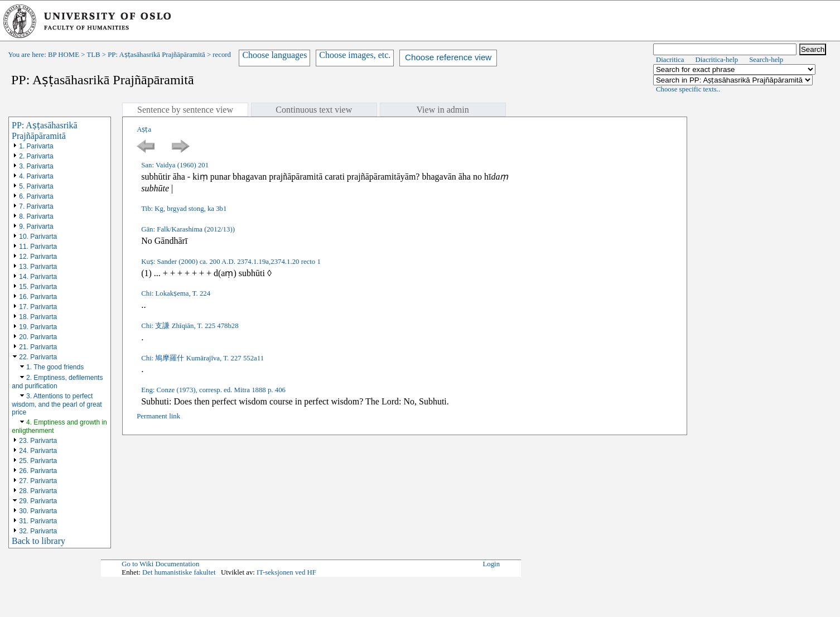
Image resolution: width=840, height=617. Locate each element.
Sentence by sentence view (185, 110)
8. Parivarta (36, 216)
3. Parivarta (36, 166)
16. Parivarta (38, 297)
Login (492, 564)
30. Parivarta (38, 511)
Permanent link (158, 416)
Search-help (766, 60)
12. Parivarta (38, 257)
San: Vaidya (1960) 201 (175, 165)
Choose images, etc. (355, 55)
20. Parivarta (38, 337)
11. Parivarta (38, 247)
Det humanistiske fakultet (179, 572)
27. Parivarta (38, 481)
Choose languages (274, 55)
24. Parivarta (38, 451)
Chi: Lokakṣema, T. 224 (176, 293)
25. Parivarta (38, 461)
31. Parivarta (38, 521)
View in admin (443, 110)
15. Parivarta (38, 287)
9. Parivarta (36, 226)
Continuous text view (314, 110)
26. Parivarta (38, 471)
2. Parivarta (36, 156)
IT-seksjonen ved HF (286, 572)
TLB (93, 55)
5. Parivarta (36, 186)
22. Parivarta (38, 357)
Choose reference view (448, 57)
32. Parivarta (38, 531)
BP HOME (64, 55)
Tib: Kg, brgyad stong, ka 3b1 (184, 209)
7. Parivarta (36, 206)
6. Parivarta (36, 196)
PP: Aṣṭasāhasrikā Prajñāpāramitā (156, 55)
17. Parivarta (38, 307)
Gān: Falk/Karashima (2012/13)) (188, 229)
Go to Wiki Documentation (160, 564)
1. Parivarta (36, 146)
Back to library (38, 541)
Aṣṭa (144, 129)
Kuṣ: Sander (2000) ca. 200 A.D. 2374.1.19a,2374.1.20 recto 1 (231, 262)
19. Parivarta (38, 327)
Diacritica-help (716, 60)
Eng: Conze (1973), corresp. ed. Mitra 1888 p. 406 (213, 390)
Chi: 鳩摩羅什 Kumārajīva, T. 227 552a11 (202, 358)
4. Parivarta (36, 176)
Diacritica (670, 60)
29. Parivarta (38, 501)
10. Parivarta (38, 237)
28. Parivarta (38, 491)
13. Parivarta (38, 267)
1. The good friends (55, 367)
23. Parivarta (38, 441)
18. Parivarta (38, 317)
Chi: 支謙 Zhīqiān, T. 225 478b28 (190, 326)
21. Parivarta (38, 347)
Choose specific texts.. (688, 89)
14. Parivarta (38, 277)
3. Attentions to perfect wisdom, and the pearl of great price (57, 404)
